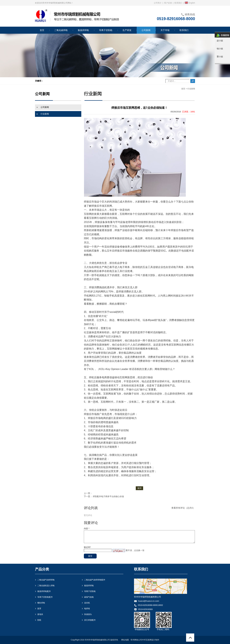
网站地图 (125, 640)
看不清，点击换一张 (135, 550)
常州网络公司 (136, 640)
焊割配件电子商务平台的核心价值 (108, 496)
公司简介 (158, 3)
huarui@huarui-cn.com (149, 601)
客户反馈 (168, 3)
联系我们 (178, 3)
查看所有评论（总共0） (183, 508)
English (190, 3)
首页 (183, 89)
